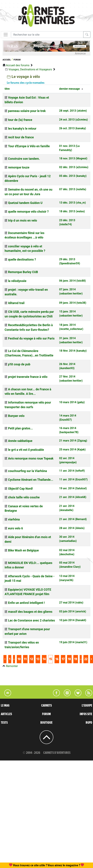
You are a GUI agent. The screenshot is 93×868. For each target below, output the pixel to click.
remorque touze (19, 167)
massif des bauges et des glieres (30, 612)
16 (57, 659)
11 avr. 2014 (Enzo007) (73, 479)
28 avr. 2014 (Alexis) (72, 528)
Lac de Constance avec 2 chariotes (31, 620)
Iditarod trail (16, 303)
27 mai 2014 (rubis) (71, 603)
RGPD (89, 723)
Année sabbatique (20, 441)
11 (25, 659)
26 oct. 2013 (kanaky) (73, 128)
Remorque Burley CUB (23, 272)
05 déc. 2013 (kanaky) (73, 176)
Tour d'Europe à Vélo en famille (29, 146)
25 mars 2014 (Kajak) (72, 449)
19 (76, 659)
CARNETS (46, 706)
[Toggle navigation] (6, 35)
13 (38, 659)
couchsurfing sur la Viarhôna (28, 471)
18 (69, 659)
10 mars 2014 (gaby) (72, 402)
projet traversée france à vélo (28, 377)
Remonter (12, 666)
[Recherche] (47, 35)
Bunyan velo (16, 416)
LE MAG (5, 706)
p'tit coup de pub (19, 364)
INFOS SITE (86, 714)
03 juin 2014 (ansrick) (73, 611)
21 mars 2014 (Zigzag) (73, 441)
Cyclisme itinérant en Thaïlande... (31, 480)
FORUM (46, 714)
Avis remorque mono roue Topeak (31, 458)
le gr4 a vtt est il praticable (26, 450)
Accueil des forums (18, 65)
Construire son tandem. (24, 159)
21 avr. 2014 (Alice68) (73, 497)
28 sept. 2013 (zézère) (73, 111)
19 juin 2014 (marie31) (73, 642)
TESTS (4, 723)
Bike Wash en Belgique (23, 550)
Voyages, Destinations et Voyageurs (30, 69)
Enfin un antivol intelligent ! (26, 603)
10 (19, 659)
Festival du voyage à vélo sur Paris (31, 338)
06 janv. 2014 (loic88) (72, 281)
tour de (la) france (20, 120)
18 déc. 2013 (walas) (72, 211)
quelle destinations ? (22, 260)
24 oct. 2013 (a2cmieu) (73, 120)
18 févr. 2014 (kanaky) (73, 351)
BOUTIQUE (46, 723)
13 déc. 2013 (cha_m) (72, 203)
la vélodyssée (17, 281)
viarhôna (14, 519)
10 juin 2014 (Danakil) (73, 620)
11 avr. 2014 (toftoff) (72, 471)
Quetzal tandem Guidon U (25, 203)
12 (32, 659)
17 (63, 659)
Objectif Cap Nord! (20, 489)
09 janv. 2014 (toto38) (73, 303)
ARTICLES (6, 714)
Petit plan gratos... (21, 428)
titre (7, 89)
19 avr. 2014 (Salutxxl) (73, 488)
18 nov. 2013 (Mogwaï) (73, 158)
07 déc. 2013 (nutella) (73, 189)
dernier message (69, 89)
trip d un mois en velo (23, 221)
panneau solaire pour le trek (27, 111)
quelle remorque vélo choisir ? (28, 212)
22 (86, 659)
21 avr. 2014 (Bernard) (73, 519)
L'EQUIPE (87, 706)
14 (44, 659)
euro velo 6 (15, 528)
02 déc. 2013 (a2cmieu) (74, 167)
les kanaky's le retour (22, 129)
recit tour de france (21, 137)
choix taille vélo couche (24, 497)
